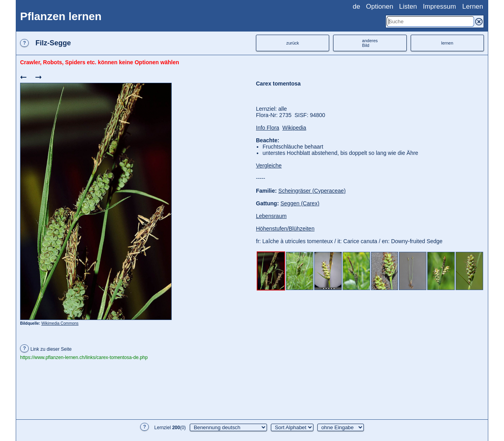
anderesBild (370, 43)
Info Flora (268, 128)
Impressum (439, 7)
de (357, 7)
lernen (447, 43)
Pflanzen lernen (61, 16)
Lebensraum (271, 216)
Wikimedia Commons (60, 323)
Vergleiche (269, 166)
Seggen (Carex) (300, 203)
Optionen (380, 7)
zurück (293, 43)
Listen (408, 7)
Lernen (473, 7)
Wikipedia (294, 128)
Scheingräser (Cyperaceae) (312, 191)
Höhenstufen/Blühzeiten (285, 229)
